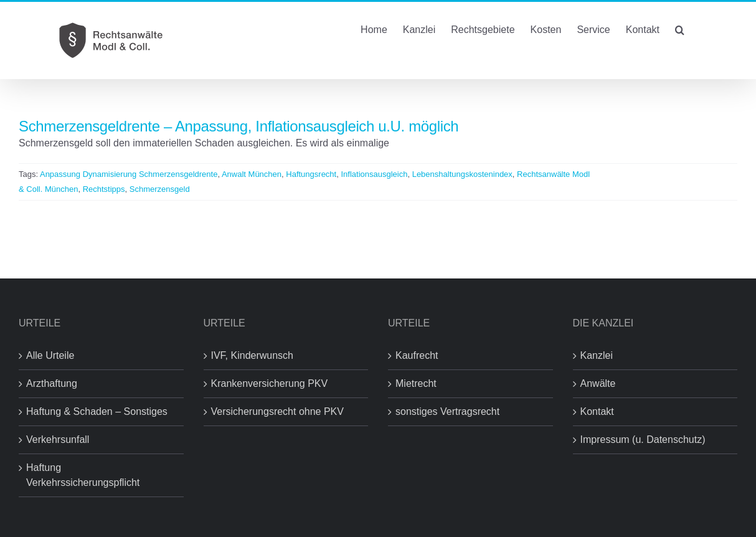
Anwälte (598, 383)
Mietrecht (416, 383)
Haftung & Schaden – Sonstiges (97, 411)
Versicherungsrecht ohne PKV (277, 411)
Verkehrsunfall (58, 440)
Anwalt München (252, 174)
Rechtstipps (104, 189)
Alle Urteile (50, 355)
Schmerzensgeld (160, 189)
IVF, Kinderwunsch (253, 355)
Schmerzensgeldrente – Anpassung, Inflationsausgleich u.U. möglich (239, 126)
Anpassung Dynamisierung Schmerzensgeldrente (129, 174)
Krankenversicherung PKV (270, 383)
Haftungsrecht (311, 174)
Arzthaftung (52, 383)
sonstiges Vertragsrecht (447, 411)
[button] (680, 29)
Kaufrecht (417, 355)
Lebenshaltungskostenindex (462, 174)
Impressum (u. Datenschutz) (643, 440)
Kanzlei (597, 355)
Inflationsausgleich (374, 174)
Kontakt (597, 411)
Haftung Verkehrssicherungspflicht (83, 475)
